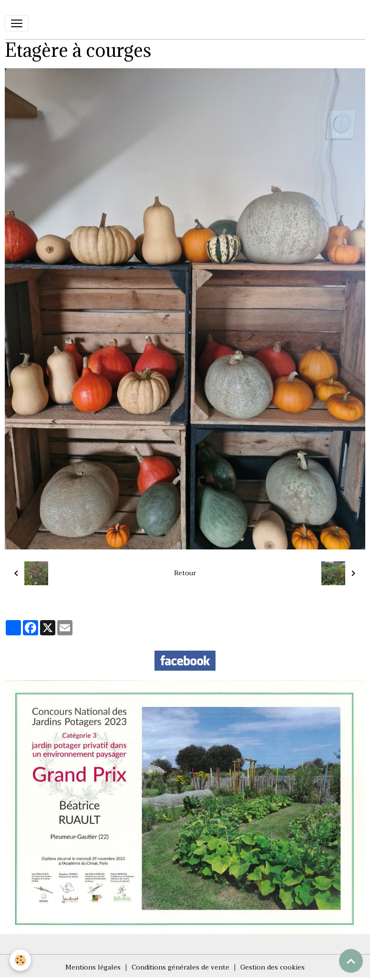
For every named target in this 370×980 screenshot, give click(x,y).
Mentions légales (93, 967)
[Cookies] (20, 960)
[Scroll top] (351, 961)
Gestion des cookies (272, 967)
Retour (185, 573)
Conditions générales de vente (180, 967)
